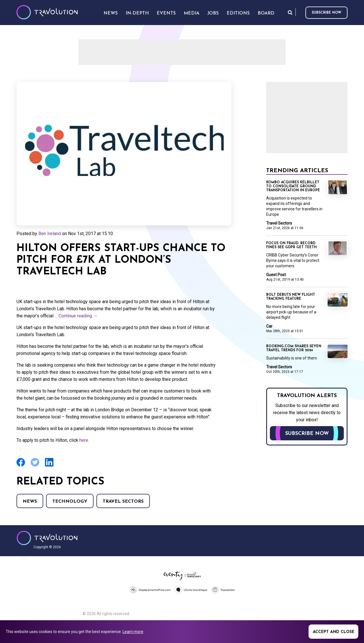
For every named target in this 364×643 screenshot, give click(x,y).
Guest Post (276, 275)
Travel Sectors (123, 502)
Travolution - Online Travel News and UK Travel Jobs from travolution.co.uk (47, 538)
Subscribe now (326, 13)
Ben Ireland (50, 234)
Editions (238, 13)
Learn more (133, 632)
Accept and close (334, 632)
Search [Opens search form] (290, 12)
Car (269, 326)
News (30, 502)
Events (166, 13)
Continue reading (78, 316)
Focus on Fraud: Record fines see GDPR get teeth (291, 245)
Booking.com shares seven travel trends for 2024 (294, 348)
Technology (70, 502)
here (84, 440)
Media (192, 13)
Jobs (213, 13)
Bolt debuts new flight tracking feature (291, 297)
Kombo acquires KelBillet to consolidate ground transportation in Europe (293, 186)
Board (266, 13)
